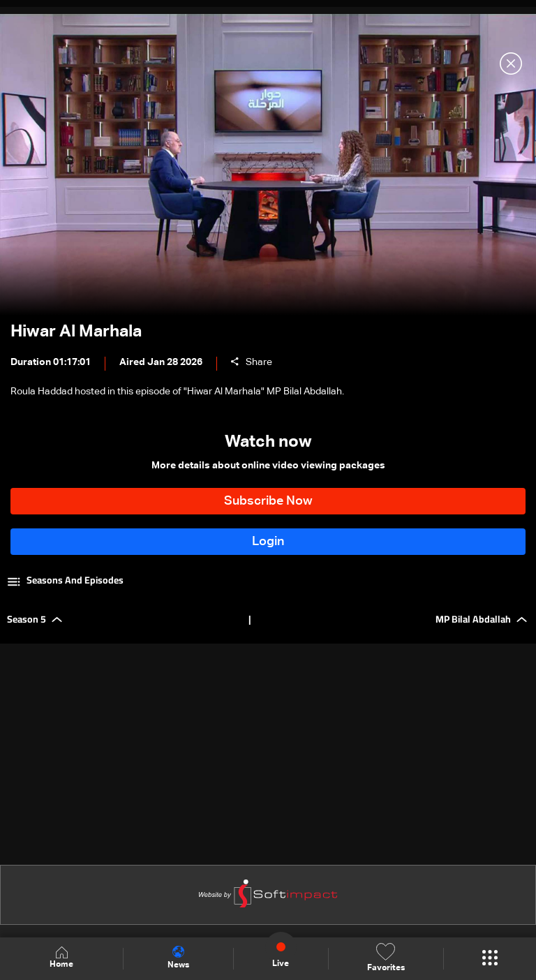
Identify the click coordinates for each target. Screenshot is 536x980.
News (178, 958)
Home (61, 958)
